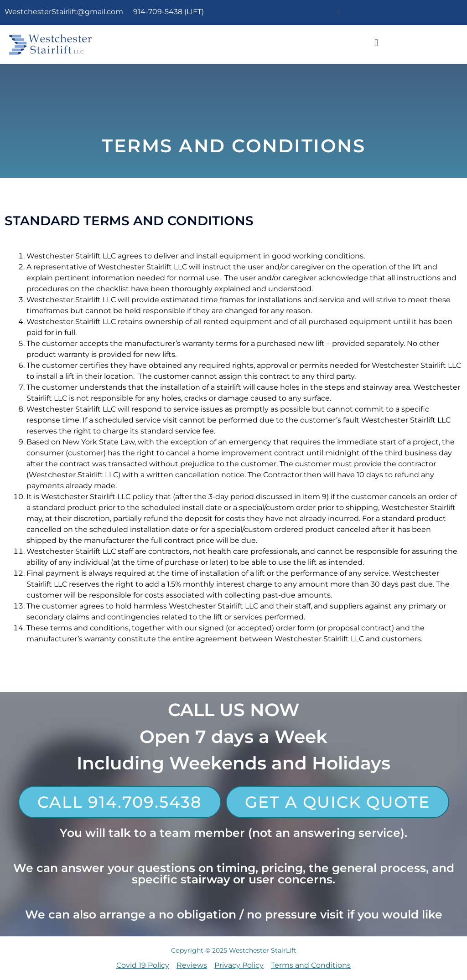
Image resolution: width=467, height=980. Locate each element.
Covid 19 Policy (143, 965)
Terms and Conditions (311, 965)
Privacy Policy (239, 965)
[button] (339, 10)
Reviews (192, 965)
